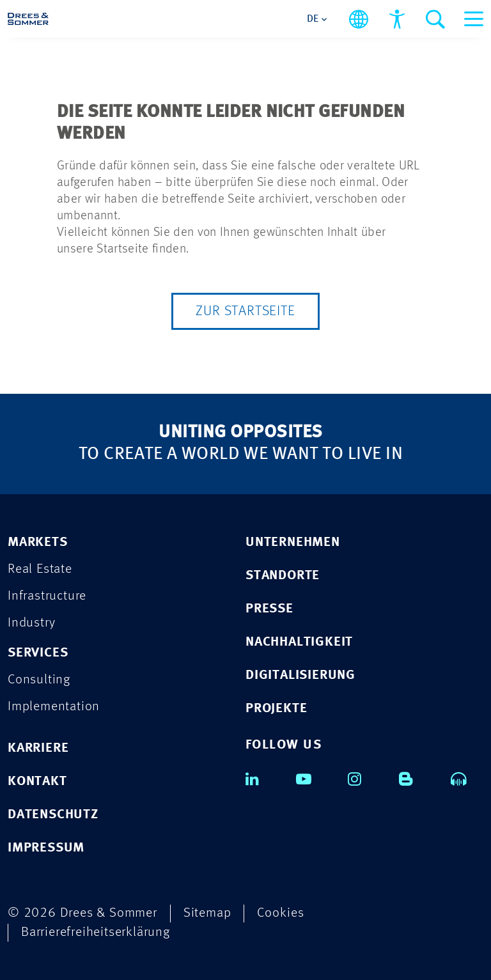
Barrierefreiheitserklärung (96, 932)
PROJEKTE (276, 709)
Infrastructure (47, 596)
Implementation (54, 707)
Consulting (39, 680)
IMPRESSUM (46, 848)
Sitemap (207, 913)
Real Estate (40, 569)
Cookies (281, 913)
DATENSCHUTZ (53, 815)
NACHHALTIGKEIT (299, 642)
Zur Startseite (245, 311)
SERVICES (38, 653)
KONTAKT (37, 782)
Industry (31, 623)
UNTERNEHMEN (293, 542)
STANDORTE (283, 576)
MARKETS (38, 542)
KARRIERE (38, 748)
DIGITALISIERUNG (300, 675)
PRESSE (269, 609)
